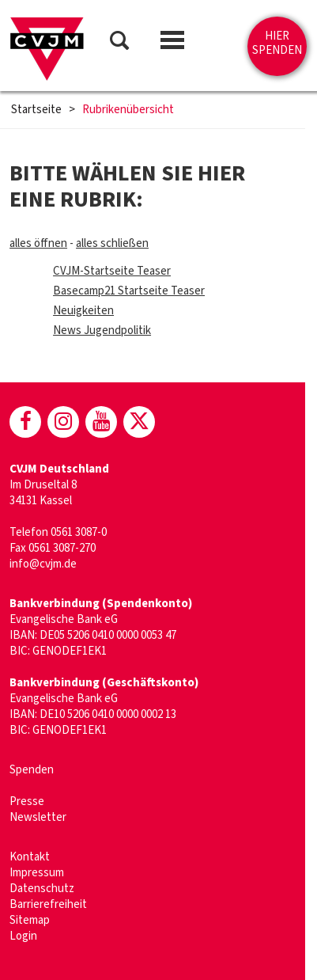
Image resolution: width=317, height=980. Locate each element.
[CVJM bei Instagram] (63, 422)
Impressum (37, 873)
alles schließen (112, 243)
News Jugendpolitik (102, 330)
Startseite (36, 110)
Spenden (32, 770)
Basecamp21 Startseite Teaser (129, 291)
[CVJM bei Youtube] (101, 422)
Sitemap (30, 920)
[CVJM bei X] (139, 422)
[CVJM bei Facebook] (25, 422)
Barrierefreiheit (48, 904)
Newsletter (38, 817)
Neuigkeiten (83, 311)
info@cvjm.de (43, 564)
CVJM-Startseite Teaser (112, 271)
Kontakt (30, 857)
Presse (27, 801)
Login (23, 936)
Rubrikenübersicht (128, 110)
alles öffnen (38, 243)
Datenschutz (42, 889)
